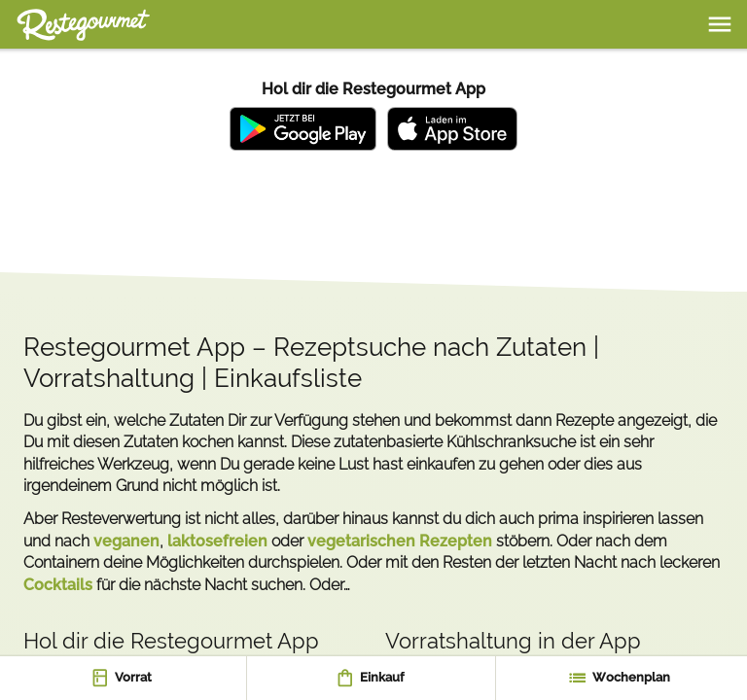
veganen (126, 541)
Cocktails (58, 585)
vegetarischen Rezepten (400, 541)
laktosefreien (217, 541)
